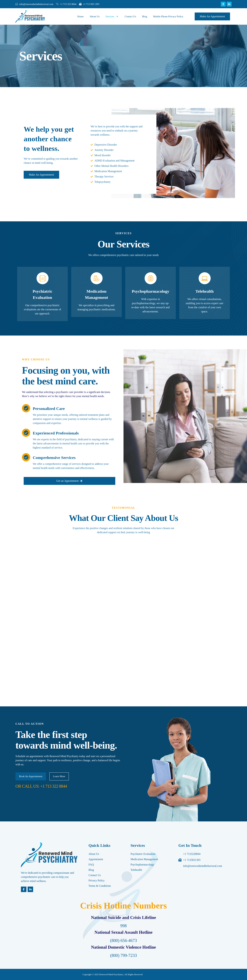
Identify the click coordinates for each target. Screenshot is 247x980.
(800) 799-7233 (123, 955)
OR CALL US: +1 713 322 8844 (41, 786)
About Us (95, 16)
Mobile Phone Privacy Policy (168, 16)
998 (123, 926)
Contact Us (130, 16)
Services (112, 16)
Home (81, 16)
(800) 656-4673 (123, 940)
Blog (145, 16)
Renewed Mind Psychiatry (111, 974)
